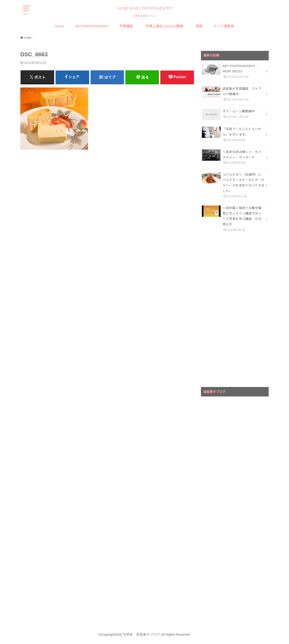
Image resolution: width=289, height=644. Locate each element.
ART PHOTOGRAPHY (92, 26)
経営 (199, 26)
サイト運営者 (224, 26)
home (59, 26)
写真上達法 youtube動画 (165, 26)
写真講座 (126, 26)
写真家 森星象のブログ (141, 635)
